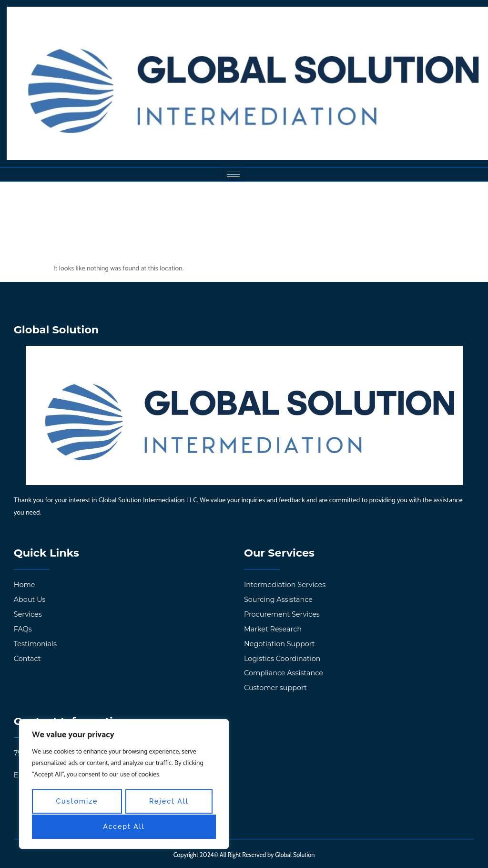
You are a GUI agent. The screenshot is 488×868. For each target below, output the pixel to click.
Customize (76, 802)
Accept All (124, 827)
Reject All (169, 802)
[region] (124, 785)
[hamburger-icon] (233, 174)
